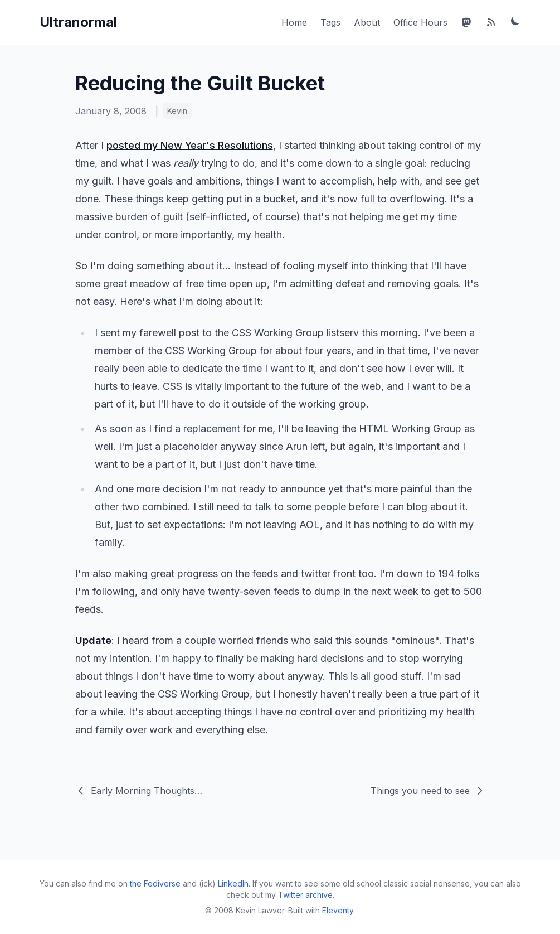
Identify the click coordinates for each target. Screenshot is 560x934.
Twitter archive (305, 895)
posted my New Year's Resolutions (190, 145)
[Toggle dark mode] (515, 21)
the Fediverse (155, 884)
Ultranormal (78, 22)
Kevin (177, 111)
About (367, 22)
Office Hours (420, 22)
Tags (330, 22)
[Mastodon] (466, 22)
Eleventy (338, 910)
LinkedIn (233, 884)
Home (294, 22)
